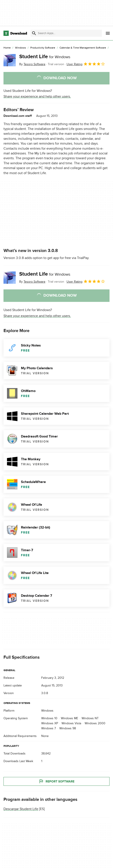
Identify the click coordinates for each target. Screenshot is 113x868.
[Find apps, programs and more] (66, 33)
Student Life (45, 57)
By (32, 64)
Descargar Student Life (21, 809)
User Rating (86, 64)
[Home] (7, 48)
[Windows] (21, 48)
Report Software (56, 782)
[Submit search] (34, 33)
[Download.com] (15, 33)
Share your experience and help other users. (37, 96)
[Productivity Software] (43, 48)
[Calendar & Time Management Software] (83, 48)
